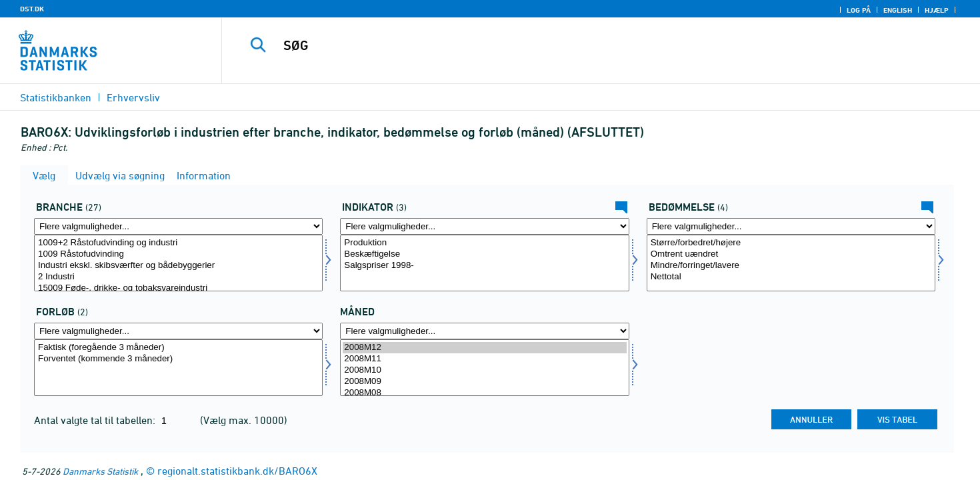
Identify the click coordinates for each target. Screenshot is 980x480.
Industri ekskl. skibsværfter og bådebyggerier (178, 266)
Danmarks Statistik (100, 471)
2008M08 (484, 393)
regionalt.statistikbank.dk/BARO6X (237, 471)
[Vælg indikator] (484, 263)
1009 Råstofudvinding (178, 254)
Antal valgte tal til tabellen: (96, 420)
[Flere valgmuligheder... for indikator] (484, 226)
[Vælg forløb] (178, 368)
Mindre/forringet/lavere (791, 266)
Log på (859, 10)
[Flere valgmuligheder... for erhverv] (178, 226)
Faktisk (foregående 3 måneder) (178, 348)
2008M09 (484, 382)
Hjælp (937, 10)
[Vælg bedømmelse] (791, 263)
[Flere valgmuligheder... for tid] (484, 331)
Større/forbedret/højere (791, 243)
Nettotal (791, 277)
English (898, 10)
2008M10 (484, 370)
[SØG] (577, 45)
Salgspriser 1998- (484, 266)
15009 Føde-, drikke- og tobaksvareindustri (178, 288)
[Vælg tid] (484, 368)
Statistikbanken (56, 97)
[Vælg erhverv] (178, 263)
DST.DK (32, 9)
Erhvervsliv (133, 97)
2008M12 (484, 348)
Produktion (484, 243)
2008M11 (484, 359)
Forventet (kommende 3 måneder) (178, 359)
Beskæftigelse (484, 254)
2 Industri (178, 277)
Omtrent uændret (791, 254)
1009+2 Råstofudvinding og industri (178, 243)
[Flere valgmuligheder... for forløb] (178, 331)
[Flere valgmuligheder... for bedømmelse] (791, 226)
